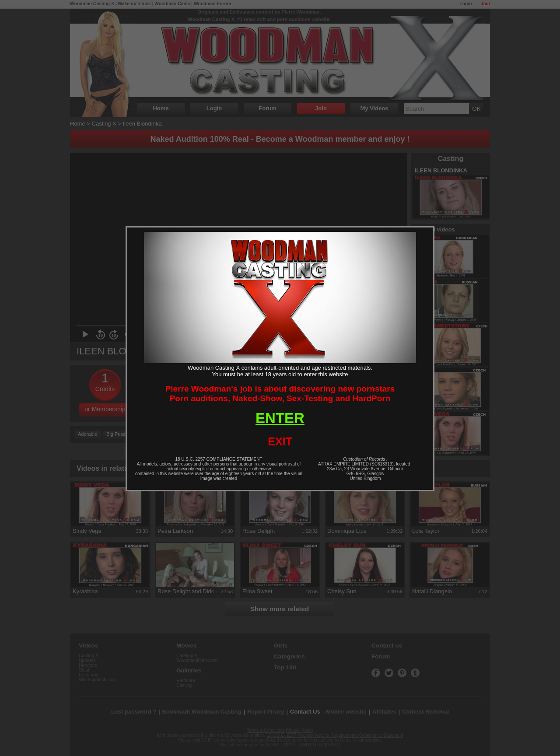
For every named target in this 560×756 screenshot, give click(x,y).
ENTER (280, 418)
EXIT (280, 441)
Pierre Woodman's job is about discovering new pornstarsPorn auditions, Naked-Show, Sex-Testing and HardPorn (280, 394)
